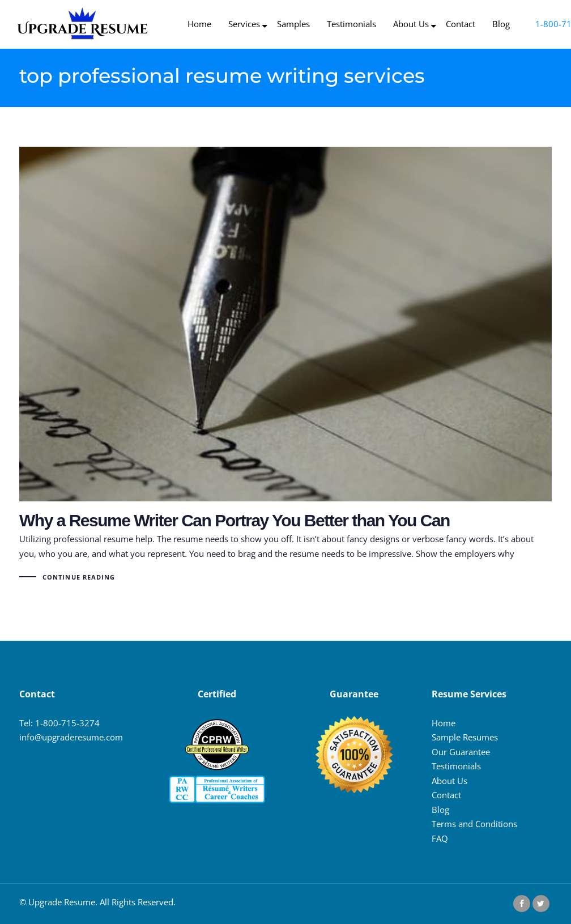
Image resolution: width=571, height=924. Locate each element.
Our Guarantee (461, 752)
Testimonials (456, 766)
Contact (446, 795)
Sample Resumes (465, 737)
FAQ (440, 838)
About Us (449, 781)
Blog (440, 810)
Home (444, 723)
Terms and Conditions (474, 824)
